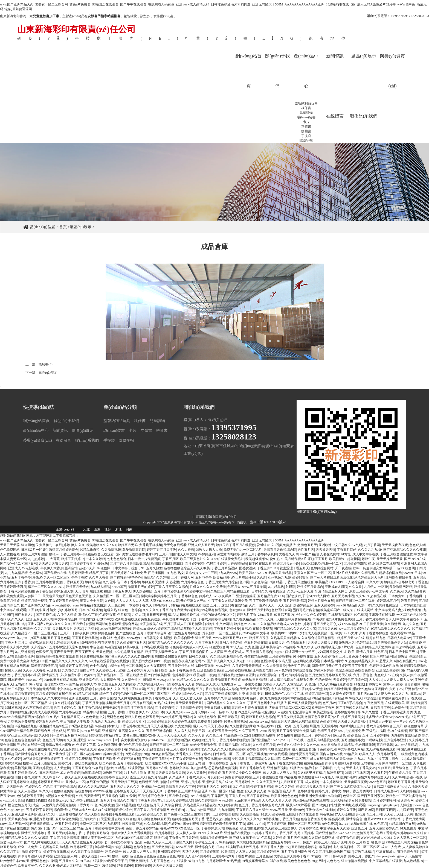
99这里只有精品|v (250, 712)
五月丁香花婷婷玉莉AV (171, 591)
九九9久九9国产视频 (31, 638)
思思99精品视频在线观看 (311, 800)
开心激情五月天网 (369, 814)
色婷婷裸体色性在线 (384, 666)
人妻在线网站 (330, 554)
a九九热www (228, 573)
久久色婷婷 (13, 759)
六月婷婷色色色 (192, 582)
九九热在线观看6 (277, 698)
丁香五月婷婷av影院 (26, 675)
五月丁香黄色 (240, 763)
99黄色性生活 (300, 698)
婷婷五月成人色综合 (260, 717)
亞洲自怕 (71, 568)
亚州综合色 (234, 656)
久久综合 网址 (171, 805)
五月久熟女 (154, 568)
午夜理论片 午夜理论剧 (179, 619)
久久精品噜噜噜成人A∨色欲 (281, 624)
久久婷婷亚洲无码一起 (154, 684)
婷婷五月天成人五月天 (312, 787)
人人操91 (375, 680)
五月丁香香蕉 (24, 582)
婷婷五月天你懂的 (142, 749)
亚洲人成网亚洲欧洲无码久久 (33, 814)
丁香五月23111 (267, 568)
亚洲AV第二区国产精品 (219, 791)
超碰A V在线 (256, 824)
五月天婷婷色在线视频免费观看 (191, 666)
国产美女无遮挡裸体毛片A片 (136, 554)
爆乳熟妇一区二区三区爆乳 (222, 633)
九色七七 (333, 861)
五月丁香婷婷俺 (258, 796)
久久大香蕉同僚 (274, 666)
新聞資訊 (335, 56)
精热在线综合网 (33, 745)
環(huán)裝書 (306, 117)
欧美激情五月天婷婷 (226, 680)
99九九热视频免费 (352, 731)
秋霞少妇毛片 (346, 777)
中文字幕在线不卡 (410, 619)
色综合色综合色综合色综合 (355, 670)
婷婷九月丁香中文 (328, 791)
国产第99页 (366, 810)
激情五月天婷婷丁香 (36, 833)
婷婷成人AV (208, 596)
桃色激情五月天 (19, 805)
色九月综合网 (158, 777)
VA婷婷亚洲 (207, 554)
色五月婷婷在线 (256, 643)
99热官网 (375, 684)
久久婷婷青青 (227, 805)
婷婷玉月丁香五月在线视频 (236, 545)
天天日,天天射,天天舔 (68, 629)
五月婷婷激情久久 (24, 773)
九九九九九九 (364, 759)
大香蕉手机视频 (150, 545)
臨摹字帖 (306, 140)
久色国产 (312, 684)
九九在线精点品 (244, 619)
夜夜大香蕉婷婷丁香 (113, 749)
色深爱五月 (44, 652)
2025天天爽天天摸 (270, 619)
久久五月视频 (322, 852)
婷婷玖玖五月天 (41, 643)
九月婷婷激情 (78, 573)
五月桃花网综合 (76, 735)
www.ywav (7, 638)
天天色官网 (116, 605)
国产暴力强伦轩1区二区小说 (69, 754)
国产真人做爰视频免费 (305, 703)
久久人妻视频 (28, 791)
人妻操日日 (33, 596)
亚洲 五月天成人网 (40, 619)
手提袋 (306, 136)
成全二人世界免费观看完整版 (54, 805)
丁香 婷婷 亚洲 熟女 (42, 610)
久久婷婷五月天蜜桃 (111, 670)
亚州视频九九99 (279, 577)
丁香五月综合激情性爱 (396, 554)
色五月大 (234, 587)
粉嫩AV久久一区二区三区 (51, 577)
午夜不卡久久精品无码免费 (228, 601)
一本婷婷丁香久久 (139, 605)
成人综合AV (51, 777)
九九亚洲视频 (24, 652)
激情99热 (109, 866)
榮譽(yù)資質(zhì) (392, 71)
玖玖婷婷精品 (409, 791)
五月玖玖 (73, 731)
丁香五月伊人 (121, 591)
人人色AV (192, 856)
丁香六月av (237, 796)
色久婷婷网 (318, 615)
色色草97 (36, 573)
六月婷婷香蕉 (387, 754)
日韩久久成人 (199, 656)
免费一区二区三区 (295, 759)
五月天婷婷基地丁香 (67, 833)
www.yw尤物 (166, 680)
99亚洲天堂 (31, 759)
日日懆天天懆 (373, 624)
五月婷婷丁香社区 (83, 564)
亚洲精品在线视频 (237, 833)
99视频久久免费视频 (59, 796)
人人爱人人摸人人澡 (398, 680)
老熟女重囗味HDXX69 (139, 735)
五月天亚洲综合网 (159, 731)
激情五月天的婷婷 (141, 587)
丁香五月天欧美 (104, 759)
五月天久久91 (327, 629)
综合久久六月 (193, 694)
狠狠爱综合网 (219, 647)
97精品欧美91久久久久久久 (391, 629)
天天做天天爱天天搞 (188, 698)
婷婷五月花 (392, 582)
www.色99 (134, 638)
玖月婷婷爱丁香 (82, 847)
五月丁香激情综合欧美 (265, 601)
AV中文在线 (295, 694)
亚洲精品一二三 (153, 787)
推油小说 (302, 615)
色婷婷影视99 (182, 675)
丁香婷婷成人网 (213, 828)
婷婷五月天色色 (47, 722)
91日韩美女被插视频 (158, 638)
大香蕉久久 (184, 754)
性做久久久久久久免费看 (208, 587)
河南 (129, 529)
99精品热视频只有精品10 (330, 698)
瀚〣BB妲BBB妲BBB (167, 564)
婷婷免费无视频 (284, 814)
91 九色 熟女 (175, 573)
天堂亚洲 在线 (111, 819)
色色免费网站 (10, 550)
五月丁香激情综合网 (152, 633)
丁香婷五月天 (73, 582)
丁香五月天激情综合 (299, 582)
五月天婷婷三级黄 (124, 782)
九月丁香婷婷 (304, 833)
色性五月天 (306, 550)
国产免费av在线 (55, 573)
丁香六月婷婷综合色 (293, 675)
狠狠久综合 (124, 810)
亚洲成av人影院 (336, 587)
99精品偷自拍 (90, 550)
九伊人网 (138, 615)
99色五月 (381, 824)
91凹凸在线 (275, 861)
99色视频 (361, 615)
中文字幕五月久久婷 (335, 828)
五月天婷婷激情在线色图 (54, 694)
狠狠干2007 (111, 708)
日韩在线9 (298, 740)
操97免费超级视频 (298, 619)
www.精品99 (353, 624)
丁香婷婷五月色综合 (64, 601)
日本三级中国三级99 (404, 652)
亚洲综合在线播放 (399, 577)
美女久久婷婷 (285, 787)
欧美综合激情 (184, 638)
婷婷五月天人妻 (183, 684)
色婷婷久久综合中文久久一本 (298, 745)
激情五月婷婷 (280, 842)
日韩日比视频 (15, 689)
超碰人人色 (13, 670)
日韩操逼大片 (86, 749)
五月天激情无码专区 (41, 689)
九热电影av (229, 684)
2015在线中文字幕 (256, 633)
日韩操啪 (326, 768)
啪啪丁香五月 (318, 559)
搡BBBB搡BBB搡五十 (107, 754)
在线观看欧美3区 (397, 703)
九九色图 (251, 647)
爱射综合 (263, 545)
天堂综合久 (295, 684)
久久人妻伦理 (196, 773)
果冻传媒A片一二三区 (202, 573)
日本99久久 (260, 591)
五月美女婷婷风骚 (290, 717)
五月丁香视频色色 (182, 670)
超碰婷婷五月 (303, 605)
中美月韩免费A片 (294, 559)
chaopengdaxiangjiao (390, 856)
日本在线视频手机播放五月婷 (237, 847)
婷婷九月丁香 (247, 615)
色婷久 (177, 694)
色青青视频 (412, 684)
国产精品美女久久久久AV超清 (27, 838)
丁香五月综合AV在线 (87, 768)
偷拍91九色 (196, 861)
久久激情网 (393, 624)
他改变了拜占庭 (299, 666)
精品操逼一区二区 (237, 735)
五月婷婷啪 (155, 722)
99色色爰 (232, 828)
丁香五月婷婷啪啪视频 (233, 740)
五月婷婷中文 (245, 782)
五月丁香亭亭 (21, 577)
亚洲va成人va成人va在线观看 (93, 810)
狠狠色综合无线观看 (99, 554)
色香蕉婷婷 (237, 749)
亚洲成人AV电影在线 (23, 568)
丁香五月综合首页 (151, 800)
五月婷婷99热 (195, 564)
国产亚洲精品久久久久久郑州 (405, 550)
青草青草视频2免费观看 (342, 763)
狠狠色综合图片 (408, 852)
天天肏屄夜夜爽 (356, 782)
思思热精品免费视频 (223, 768)
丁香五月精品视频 (224, 568)
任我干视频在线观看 (120, 814)
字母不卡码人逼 (280, 661)
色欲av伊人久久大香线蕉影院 (132, 833)
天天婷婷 (340, 680)
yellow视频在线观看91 (116, 629)
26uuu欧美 (268, 731)
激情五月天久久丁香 (180, 787)
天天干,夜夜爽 (218, 726)
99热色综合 (259, 582)
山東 (97, 529)
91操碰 (52, 861)
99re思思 (62, 800)
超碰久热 (110, 610)
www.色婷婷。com (66, 605)
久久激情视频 (111, 550)
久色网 (109, 601)
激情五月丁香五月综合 (137, 708)
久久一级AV (258, 605)
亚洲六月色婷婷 (231, 643)
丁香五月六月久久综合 (252, 810)
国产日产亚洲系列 (371, 796)
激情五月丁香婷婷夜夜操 (259, 554)
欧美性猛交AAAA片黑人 (317, 777)
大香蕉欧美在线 (151, 624)
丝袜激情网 (103, 847)
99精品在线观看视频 (130, 768)
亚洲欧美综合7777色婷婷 (278, 647)
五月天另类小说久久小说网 (242, 773)
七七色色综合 (117, 559)
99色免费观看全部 (204, 745)
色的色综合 (323, 680)
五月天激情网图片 (306, 726)
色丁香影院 (44, 591)
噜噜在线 (161, 838)
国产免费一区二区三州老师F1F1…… (191, 814)
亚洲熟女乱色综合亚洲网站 (368, 689)
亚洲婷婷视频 (42, 768)
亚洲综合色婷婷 (387, 670)
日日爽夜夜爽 (385, 810)
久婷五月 (384, 768)
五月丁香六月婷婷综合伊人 (375, 619)
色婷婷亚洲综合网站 (123, 624)
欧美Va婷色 (107, 763)
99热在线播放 (164, 703)
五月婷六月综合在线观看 (250, 708)
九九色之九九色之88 (106, 722)
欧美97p (89, 675)
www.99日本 (412, 573)
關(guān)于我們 (277, 71)
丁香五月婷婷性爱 (227, 629)
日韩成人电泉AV (399, 638)
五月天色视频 (297, 838)
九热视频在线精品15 (406, 735)
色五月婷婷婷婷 (66, 824)
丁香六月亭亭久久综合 (172, 587)
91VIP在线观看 (308, 814)
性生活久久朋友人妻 (252, 791)
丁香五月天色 (289, 819)
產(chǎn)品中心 (306, 71)
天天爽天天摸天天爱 (254, 689)
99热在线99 (265, 726)
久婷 (79, 796)
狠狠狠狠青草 (414, 726)
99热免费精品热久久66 (361, 661)
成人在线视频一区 (321, 633)
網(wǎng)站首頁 (249, 71)
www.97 (105, 856)
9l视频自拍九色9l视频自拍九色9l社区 (42, 726)
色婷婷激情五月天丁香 (188, 819)
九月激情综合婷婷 (189, 708)
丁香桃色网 (414, 596)
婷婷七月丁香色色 (415, 582)
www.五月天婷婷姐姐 (354, 629)
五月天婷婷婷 (324, 605)
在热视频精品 (314, 763)
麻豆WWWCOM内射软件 (382, 819)
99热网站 (161, 605)
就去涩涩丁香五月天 (294, 568)
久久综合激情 (250, 814)
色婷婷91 (178, 810)
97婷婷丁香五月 (263, 833)
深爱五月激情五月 (44, 666)
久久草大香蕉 (99, 577)
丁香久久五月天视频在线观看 (83, 777)
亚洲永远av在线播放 (320, 810)
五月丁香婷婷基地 (130, 763)
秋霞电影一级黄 (205, 675)
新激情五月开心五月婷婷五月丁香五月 (340, 666)
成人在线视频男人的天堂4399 (331, 759)
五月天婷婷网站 (326, 656)
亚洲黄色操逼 (246, 596)
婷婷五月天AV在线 (351, 638)
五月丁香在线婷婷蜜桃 (286, 763)
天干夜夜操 (343, 568)
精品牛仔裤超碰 (95, 712)
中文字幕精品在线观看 (385, 861)
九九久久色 (411, 624)
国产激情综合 (126, 633)
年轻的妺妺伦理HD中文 (218, 615)
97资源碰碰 (125, 866)
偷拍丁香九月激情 (28, 777)
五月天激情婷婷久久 (384, 828)
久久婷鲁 (163, 577)
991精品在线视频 (86, 694)
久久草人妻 (196, 735)
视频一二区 (92, 866)
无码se (187, 717)
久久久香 (355, 587)
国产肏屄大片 (24, 615)
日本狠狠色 (16, 680)
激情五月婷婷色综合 (64, 550)
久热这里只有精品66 (285, 638)
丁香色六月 (260, 763)
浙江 (118, 529)
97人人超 (237, 647)
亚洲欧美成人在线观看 (41, 712)
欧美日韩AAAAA (251, 573)
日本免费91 (396, 596)
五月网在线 (226, 675)
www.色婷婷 (282, 670)
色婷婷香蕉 (108, 615)
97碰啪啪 (335, 796)
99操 (348, 773)
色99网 (244, 582)
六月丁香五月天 (207, 643)
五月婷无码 (385, 745)
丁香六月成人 (196, 777)
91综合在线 (116, 666)
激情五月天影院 (259, 610)
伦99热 (275, 559)
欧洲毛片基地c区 (41, 819)
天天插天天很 (326, 550)
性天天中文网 (186, 554)
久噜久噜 (106, 638)
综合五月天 (211, 605)
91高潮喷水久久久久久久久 (207, 749)
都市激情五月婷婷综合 (184, 633)
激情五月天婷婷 (91, 842)
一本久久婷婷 (95, 559)
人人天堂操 (62, 768)
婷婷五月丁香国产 (361, 856)
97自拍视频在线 (289, 735)
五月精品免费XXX (271, 596)
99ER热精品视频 (264, 735)
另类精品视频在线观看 (234, 745)
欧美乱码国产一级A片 (336, 610)
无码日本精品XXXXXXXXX (289, 708)
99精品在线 (227, 842)
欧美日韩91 (337, 559)
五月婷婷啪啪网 (384, 800)
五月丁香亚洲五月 (160, 689)
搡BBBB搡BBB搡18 (40, 800)
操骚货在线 (337, 819)
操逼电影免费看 (252, 828)
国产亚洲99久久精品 (36, 605)
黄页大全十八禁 (91, 601)
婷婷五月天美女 (353, 717)
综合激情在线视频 (354, 861)
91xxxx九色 (34, 680)
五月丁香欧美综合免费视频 (296, 731)
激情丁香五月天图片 (171, 749)
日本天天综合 (49, 773)
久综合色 (129, 819)
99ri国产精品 (309, 554)
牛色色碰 (96, 647)
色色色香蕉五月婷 (314, 819)
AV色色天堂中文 (93, 717)
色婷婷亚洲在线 (129, 759)
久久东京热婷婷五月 (37, 708)
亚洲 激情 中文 (253, 694)
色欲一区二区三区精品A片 (34, 703)
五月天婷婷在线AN (179, 800)
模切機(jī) (46, 364)
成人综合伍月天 (148, 805)
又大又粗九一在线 (49, 545)
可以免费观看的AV (69, 814)
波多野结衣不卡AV (379, 717)
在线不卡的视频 (98, 782)
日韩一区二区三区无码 (304, 824)
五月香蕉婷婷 (24, 694)
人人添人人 (182, 731)
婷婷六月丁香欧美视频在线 (78, 763)
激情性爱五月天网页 (333, 591)
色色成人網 (418, 545)
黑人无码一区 (18, 824)
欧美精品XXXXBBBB (331, 582)
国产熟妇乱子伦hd (299, 596)
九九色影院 (241, 787)
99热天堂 (234, 861)
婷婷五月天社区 (134, 722)
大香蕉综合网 (110, 680)
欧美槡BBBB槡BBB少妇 (289, 633)
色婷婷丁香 (328, 722)
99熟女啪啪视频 (236, 722)
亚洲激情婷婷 (139, 861)
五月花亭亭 (204, 577)
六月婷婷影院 (165, 833)
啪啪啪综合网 (91, 773)
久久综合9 (218, 656)
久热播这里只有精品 (54, 847)
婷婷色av (240, 624)
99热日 (402, 656)
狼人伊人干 (382, 694)
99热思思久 (347, 643)
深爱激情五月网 (134, 550)
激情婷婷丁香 (32, 852)
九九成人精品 (100, 587)
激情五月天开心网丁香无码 (376, 833)
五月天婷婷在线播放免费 (129, 573)
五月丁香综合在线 (103, 698)
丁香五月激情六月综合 (222, 582)
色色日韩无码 (365, 745)
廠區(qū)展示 (364, 56)
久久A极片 (215, 833)
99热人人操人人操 (209, 550)
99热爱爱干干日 (116, 861)
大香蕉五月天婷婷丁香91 (292, 856)
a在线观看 (91, 800)
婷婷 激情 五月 (358, 735)
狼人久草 (289, 791)
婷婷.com (140, 629)
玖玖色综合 (114, 852)
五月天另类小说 (343, 596)
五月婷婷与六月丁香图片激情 (233, 856)
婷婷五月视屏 (259, 638)
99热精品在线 (377, 596)
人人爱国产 (219, 652)
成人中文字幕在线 (366, 554)
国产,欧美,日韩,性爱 (327, 805)
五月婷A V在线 (157, 768)
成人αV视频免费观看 (381, 749)
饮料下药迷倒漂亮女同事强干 (374, 568)
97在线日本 (320, 856)
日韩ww (416, 694)
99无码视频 (133, 754)
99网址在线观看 (354, 805)
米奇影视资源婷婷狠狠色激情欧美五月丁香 (214, 824)
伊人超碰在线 (143, 591)
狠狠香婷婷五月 (52, 759)
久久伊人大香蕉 (34, 670)
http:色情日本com (12, 861)
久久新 (262, 577)
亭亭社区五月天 (206, 842)
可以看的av (215, 777)
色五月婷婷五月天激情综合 (375, 647)
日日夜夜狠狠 (156, 615)
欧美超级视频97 (257, 559)
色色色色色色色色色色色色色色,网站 (157, 856)
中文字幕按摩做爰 (70, 689)
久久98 (44, 735)
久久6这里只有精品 (311, 773)
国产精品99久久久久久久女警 (295, 629)
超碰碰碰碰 (143, 866)
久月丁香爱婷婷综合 (374, 633)
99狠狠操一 (105, 568)
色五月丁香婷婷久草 (316, 735)
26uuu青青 (265, 615)
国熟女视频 (247, 568)
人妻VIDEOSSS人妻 (164, 601)
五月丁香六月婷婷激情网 (152, 810)
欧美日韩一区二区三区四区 (360, 847)
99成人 (266, 814)
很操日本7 (87, 670)
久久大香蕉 (186, 550)
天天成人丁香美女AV (361, 768)
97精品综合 (310, 768)
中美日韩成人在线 (217, 708)
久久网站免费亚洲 (385, 605)
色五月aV (329, 703)
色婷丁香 (256, 698)
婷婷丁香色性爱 (348, 838)
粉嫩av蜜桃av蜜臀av (60, 745)
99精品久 (351, 754)
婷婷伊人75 (88, 684)
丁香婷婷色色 (188, 596)
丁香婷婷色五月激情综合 (182, 791)
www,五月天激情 (254, 587)
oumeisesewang (259, 722)
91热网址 (318, 861)
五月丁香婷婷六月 (253, 768)
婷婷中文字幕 (199, 591)
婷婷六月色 (133, 717)
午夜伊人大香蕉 (52, 568)
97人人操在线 (344, 814)
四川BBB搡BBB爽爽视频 (169, 656)
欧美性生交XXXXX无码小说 (166, 763)
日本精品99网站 (332, 661)
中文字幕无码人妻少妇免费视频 (398, 610)
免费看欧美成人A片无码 (190, 647)
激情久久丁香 (88, 615)
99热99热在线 (406, 647)
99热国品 (275, 791)
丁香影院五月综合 (96, 833)
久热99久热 (16, 810)
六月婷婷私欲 (309, 828)
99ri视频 (224, 759)
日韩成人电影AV (386, 791)
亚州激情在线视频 (382, 615)
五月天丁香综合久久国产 (118, 800)
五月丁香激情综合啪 (267, 777)
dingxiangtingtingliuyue (382, 805)
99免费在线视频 (91, 656)
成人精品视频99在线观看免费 (292, 680)
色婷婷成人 (236, 652)
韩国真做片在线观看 (412, 749)
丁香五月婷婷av (72, 554)
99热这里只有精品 (279, 573)
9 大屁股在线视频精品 (253, 842)
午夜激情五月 (374, 703)
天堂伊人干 (190, 852)
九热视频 (114, 824)
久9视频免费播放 (283, 545)
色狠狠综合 (237, 610)
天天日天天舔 (10, 545)
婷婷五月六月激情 (34, 554)
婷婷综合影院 (303, 670)
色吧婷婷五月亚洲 (30, 796)
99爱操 (131, 796)
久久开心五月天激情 (302, 591)
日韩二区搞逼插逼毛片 (390, 787)
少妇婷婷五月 (68, 610)
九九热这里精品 (406, 745)
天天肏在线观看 (175, 545)
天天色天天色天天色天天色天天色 (67, 596)
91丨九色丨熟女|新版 (139, 773)
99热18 (226, 787)
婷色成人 (59, 731)
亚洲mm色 (297, 810)
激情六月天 (364, 652)
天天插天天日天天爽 (398, 814)
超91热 (218, 722)
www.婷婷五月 (171, 717)
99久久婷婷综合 (206, 800)
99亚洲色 (339, 735)
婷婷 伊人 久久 (74, 545)
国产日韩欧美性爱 (157, 675)
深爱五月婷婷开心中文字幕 (369, 591)
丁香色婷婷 (128, 726)
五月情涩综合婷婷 (201, 624)
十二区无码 (134, 666)
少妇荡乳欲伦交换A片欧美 (334, 647)
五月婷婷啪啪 (380, 735)
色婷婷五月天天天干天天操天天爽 (138, 791)
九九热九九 (70, 670)
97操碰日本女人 (106, 726)
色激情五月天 (149, 782)
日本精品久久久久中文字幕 (47, 698)
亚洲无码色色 (36, 861)
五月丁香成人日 (175, 624)
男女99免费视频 (360, 800)
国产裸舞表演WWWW (126, 577)
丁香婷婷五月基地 (155, 759)
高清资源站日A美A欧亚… (123, 647)
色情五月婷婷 (327, 731)
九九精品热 (276, 587)
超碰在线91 (240, 698)
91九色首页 (408, 828)
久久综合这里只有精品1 (318, 638)
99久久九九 (400, 694)
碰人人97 (199, 726)
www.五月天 (279, 810)
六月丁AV (396, 689)
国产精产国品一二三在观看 (355, 601)
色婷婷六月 (328, 749)
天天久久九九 (68, 842)
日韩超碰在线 (190, 615)
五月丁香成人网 (182, 577)
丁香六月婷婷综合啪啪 (215, 619)
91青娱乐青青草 (253, 861)
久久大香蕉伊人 (268, 782)
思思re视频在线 (362, 824)
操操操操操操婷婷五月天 (159, 596)
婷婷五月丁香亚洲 (401, 782)
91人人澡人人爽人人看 (280, 773)
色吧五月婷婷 (216, 564)
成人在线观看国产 (305, 749)
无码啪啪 (367, 763)
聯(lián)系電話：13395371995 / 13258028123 (398, 16)
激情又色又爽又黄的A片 (322, 717)
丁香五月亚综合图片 (194, 652)
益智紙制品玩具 (306, 103)
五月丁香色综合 (90, 708)
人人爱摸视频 (10, 554)
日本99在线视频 (91, 610)
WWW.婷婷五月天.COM (230, 638)
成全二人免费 (28, 847)
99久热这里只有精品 (129, 652)
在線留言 (335, 116)
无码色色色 (115, 717)
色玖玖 (266, 838)
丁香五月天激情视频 (97, 703)
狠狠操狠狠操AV (42, 824)
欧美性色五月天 (110, 684)
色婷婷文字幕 (86, 745)
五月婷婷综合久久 (150, 814)
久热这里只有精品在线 (200, 805)
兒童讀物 (306, 113)
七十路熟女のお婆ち (119, 842)
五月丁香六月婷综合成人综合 (217, 689)
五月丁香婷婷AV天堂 (307, 689)
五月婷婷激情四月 (13, 587)
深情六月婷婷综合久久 (374, 777)
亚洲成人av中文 (380, 722)
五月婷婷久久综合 (217, 698)
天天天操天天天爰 (390, 559)
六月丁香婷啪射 (11, 712)
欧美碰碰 (415, 643)
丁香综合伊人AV (138, 712)
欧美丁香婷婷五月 (158, 698)
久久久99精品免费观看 (336, 684)
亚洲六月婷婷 (191, 782)
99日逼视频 (13, 708)
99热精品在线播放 (93, 605)
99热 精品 (276, 582)
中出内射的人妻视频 (75, 722)
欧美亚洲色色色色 (284, 796)
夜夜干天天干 (63, 652)
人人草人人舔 (245, 852)
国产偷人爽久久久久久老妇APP (127, 656)
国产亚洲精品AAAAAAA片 (335, 833)
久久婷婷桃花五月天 (131, 643)
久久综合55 (39, 647)
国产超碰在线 (46, 615)
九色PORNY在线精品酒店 (134, 838)
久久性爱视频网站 (243, 726)
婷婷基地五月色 (388, 601)
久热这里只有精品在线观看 (230, 591)
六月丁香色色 (363, 675)
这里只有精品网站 (383, 656)
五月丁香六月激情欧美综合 (129, 564)
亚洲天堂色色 (89, 680)
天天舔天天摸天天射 (190, 703)
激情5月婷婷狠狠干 (214, 838)
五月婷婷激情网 (295, 601)
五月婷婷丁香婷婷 (39, 810)
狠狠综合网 (42, 731)
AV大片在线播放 (243, 577)
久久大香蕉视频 (155, 666)
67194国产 (119, 587)
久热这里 (173, 582)
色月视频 (124, 615)
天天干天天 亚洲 (280, 605)
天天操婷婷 (329, 726)
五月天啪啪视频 (179, 740)
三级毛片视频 (376, 731)
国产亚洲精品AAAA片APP (270, 740)
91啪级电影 (374, 740)
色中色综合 (98, 666)
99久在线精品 (199, 796)
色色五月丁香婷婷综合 (60, 787)
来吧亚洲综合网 (300, 712)
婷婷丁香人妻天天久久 (161, 652)
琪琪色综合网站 (279, 749)
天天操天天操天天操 (322, 643)
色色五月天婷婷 (54, 740)
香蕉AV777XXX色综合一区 (180, 828)
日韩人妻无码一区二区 (97, 838)
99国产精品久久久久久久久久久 (170, 643)
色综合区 (349, 796)
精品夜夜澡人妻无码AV (189, 661)
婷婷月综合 (93, 582)
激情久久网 (185, 842)
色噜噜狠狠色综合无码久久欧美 (187, 568)
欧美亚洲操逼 (323, 712)
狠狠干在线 (120, 856)
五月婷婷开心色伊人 (152, 796)
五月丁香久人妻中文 (275, 847)
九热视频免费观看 (21, 722)
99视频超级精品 (82, 726)
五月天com (365, 694)
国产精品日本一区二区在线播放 (120, 675)
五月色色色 (264, 856)
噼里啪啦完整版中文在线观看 (57, 656)
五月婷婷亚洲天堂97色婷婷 (69, 647)
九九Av (339, 768)
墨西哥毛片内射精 (306, 610)
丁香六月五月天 (16, 643)
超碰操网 (354, 559)
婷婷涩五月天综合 (310, 587)
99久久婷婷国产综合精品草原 (169, 629)
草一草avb (400, 722)
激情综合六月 (205, 847)
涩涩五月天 (138, 777)
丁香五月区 (170, 559)
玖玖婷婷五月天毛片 (369, 577)
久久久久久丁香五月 (157, 610)
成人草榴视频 (280, 689)
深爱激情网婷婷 (228, 554)
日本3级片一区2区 (34, 550)
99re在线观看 (278, 754)
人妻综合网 (356, 582)
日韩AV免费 (338, 856)
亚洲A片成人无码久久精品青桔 (355, 573)
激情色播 (260, 661)
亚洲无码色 (196, 763)
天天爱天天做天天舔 (170, 773)
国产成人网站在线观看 (40, 842)
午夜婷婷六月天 (400, 773)
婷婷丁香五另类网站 (358, 791)
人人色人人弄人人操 (277, 800)
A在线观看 (179, 861)
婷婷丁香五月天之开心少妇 (323, 624)
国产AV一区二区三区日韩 (19, 564)
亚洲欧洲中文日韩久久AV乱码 (340, 545)
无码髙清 (21, 684)
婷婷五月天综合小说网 (331, 842)
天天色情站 (413, 856)
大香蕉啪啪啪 (237, 564)
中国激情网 (147, 680)
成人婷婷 (312, 782)
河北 (86, 529)
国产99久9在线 (415, 559)
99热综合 (370, 698)
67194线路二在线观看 (384, 564)
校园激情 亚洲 (132, 824)
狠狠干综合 (160, 670)
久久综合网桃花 (155, 824)
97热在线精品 (364, 852)
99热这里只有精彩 (256, 680)
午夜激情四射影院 (187, 610)
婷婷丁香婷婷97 (73, 559)
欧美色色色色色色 (297, 861)
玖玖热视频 (335, 773)
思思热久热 (214, 819)
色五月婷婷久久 (65, 708)
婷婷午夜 (368, 559)
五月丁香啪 (116, 712)
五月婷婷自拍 (165, 708)
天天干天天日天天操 (167, 866)
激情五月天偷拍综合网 (280, 550)
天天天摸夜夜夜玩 (395, 545)
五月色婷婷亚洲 (395, 740)
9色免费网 (330, 824)
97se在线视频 (91, 731)
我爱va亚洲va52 (11, 842)
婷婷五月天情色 (77, 587)
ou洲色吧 (54, 670)
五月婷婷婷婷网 (268, 852)
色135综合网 (406, 568)
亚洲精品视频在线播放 (283, 768)
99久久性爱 (370, 712)
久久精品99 (413, 591)
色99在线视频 (397, 731)
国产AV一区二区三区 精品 (65, 828)
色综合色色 (142, 847)
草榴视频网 (23, 768)
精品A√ (173, 615)
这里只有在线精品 (234, 605)
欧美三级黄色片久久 (195, 559)
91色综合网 (400, 708)
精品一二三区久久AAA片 (46, 587)
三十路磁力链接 (250, 684)
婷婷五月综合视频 (34, 601)
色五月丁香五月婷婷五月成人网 (262, 805)
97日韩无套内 (284, 615)
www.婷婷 (223, 666)
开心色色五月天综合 (133, 745)
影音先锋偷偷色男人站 (391, 643)
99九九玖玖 (305, 647)
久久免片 (397, 591)
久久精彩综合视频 (68, 703)
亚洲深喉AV (203, 754)
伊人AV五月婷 (202, 629)
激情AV (149, 577)
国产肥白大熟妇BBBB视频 (151, 661)
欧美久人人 (367, 754)
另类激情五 (92, 796)
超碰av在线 (414, 777)
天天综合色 (401, 768)
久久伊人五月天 (163, 842)
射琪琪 (291, 587)
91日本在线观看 (91, 861)
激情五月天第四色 (284, 722)
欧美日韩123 (201, 731)
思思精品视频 (308, 722)
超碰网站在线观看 (306, 661)
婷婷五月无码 (128, 545)
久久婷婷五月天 (264, 745)
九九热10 (91, 629)
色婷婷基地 (306, 791)
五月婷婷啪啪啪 (280, 656)
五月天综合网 (178, 796)
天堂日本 (158, 712)
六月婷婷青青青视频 (247, 666)
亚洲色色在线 (79, 698)
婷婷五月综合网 (317, 694)
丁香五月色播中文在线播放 (267, 703)
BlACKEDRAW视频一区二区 (321, 564)
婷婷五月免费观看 (78, 759)
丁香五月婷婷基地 (85, 638)
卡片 (306, 122)
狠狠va (54, 554)
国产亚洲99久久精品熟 (352, 708)
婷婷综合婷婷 (256, 749)
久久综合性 (130, 680)
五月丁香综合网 (134, 689)
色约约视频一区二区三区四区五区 (145, 694)
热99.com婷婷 (393, 684)
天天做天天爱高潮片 (352, 722)
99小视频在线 (303, 656)
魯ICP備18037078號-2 (268, 522)
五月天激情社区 (45, 763)
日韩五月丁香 (380, 708)
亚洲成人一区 (75, 782)
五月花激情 (418, 708)
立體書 (306, 127)
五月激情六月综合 (259, 652)
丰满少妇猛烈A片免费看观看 (333, 619)
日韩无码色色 (275, 694)
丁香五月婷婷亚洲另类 (396, 712)
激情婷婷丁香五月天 (74, 666)
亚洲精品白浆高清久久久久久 (123, 731)
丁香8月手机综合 (350, 703)
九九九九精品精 (16, 573)
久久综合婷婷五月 (343, 694)
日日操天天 (277, 643)
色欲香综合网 (281, 610)
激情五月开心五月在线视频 (133, 703)
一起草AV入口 (226, 712)
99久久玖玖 (374, 582)
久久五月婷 (379, 773)
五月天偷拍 (167, 554)
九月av (191, 810)
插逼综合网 (405, 800)
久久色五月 (214, 735)
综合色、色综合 (130, 610)
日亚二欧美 (283, 726)
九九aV (344, 824)
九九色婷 (109, 582)
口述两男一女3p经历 (300, 652)
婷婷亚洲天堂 (63, 591)
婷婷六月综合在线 (321, 601)
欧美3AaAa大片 (347, 633)
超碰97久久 (87, 568)
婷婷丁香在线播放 (56, 852)
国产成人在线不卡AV (245, 838)
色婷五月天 (151, 717)
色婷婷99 (175, 824)
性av (168, 647)
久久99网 (398, 777)
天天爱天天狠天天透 (53, 564)
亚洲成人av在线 (276, 712)
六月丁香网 (372, 545)
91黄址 (346, 554)
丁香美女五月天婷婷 (184, 838)
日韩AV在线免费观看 (257, 629)
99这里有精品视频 (215, 610)
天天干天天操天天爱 (172, 735)
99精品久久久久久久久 (193, 680)
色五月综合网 (357, 680)
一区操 (383, 587)
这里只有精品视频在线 (323, 740)
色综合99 (416, 656)
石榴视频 (210, 759)
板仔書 (306, 108)
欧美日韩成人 (329, 847)
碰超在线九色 (376, 638)
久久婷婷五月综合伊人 (281, 828)
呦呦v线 (31, 735)
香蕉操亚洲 (277, 591)
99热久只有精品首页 (65, 717)
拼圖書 (306, 131)
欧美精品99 (221, 577)
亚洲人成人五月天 (201, 545)
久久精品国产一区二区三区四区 (116, 596)
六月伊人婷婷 (67, 615)
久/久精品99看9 (71, 675)
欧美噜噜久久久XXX (102, 545)
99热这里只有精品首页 (105, 735)
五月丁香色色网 (59, 638)
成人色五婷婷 (70, 773)
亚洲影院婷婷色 (169, 852)
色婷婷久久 (33, 787)
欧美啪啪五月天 (203, 740)
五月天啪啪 (339, 800)
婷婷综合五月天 (117, 777)
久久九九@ (174, 712)
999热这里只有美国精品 (403, 842)
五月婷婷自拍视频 (238, 670)
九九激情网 (183, 726)
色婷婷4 (120, 638)
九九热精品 (199, 768)
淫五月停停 (409, 601)
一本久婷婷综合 (331, 782)
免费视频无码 (184, 689)
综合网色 (28, 545)
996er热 (103, 564)
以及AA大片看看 (298, 805)
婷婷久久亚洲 (346, 810)
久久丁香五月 (249, 731)
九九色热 (76, 800)
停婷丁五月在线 (262, 787)
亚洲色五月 (359, 828)
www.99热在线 (405, 717)
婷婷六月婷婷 (324, 670)
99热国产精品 (207, 810)
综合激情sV (62, 810)
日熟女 (109, 768)
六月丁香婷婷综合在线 (186, 759)
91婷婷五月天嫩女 (67, 643)
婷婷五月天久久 (208, 787)
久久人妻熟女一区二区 (410, 838)
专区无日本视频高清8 (247, 759)
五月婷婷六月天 (138, 670)
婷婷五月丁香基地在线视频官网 (34, 749)
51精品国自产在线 (402, 824)
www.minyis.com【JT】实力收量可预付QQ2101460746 (127, 740)
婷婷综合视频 (228, 814)
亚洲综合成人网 (65, 856)
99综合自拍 (40, 717)
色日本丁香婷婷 (129, 582)
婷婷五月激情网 (335, 689)
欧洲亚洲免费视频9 (313, 796)
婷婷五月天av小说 (286, 564)
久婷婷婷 (279, 838)
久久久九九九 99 (370, 550)
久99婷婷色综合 (205, 717)
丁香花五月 (219, 796)
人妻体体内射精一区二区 (393, 763)
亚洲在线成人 (386, 852)
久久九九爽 (42, 629)
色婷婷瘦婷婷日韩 (347, 712)
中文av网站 (224, 624)
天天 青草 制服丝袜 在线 (93, 591)
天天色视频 (104, 652)
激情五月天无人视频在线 (155, 726)
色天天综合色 (94, 814)
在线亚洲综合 (266, 675)
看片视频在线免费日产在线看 (400, 698)
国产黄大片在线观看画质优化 (332, 577)
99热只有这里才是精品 (337, 745)
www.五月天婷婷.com (199, 712)
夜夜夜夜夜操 (85, 652)
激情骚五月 (50, 675)
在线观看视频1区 (340, 615)
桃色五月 (381, 652)
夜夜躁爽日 (227, 596)
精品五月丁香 (99, 573)
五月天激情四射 (163, 847)
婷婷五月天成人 (207, 684)
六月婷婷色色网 (103, 633)
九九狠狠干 (405, 810)
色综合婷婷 (83, 791)
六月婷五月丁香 (292, 782)
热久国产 (37, 828)
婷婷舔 (205, 856)
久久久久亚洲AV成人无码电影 (61, 866)
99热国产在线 (112, 773)
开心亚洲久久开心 (193, 601)
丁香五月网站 (347, 550)
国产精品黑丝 (125, 805)
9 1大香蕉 (53, 559)
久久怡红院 (273, 759)
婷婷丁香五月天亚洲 (161, 550)
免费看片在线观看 (238, 777)
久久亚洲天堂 (77, 740)
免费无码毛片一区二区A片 (243, 550)
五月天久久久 (69, 861)
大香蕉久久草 (289, 554)
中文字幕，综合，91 (130, 568)
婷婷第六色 (13, 763)
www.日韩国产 (302, 842)
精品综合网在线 (390, 573)
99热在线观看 (153, 647)
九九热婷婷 (36, 559)
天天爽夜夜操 (18, 819)
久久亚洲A (177, 777)
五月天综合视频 (113, 796)
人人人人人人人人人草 (132, 601)
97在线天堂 (361, 773)
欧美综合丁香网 (323, 708)
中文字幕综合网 (66, 619)
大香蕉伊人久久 (274, 684)
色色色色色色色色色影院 (23, 740)
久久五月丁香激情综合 (87, 852)
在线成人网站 (364, 610)
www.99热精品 (346, 605)
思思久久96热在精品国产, (398, 661)
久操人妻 (406, 675)
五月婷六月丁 (89, 819)
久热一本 (364, 605)
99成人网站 (321, 596)
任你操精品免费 (256, 656)
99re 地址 (36, 684)
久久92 (361, 596)
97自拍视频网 (122, 847)
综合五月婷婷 (109, 694)
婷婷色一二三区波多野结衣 (405, 796)
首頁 (63, 227)
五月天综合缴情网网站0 (90, 624)
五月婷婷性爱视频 (49, 582)
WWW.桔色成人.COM (376, 838)
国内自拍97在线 (331, 754)
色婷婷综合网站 (322, 568)
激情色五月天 (307, 545)
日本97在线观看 (260, 564)
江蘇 (108, 529)
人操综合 (406, 805)
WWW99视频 (102, 791)
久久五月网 (67, 749)
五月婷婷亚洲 (277, 824)
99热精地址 (347, 726)
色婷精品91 (365, 643)
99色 (146, 754)
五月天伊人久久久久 (125, 787)
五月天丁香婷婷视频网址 (223, 694)
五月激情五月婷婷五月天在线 (330, 675)
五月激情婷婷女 (353, 740)
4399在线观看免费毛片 (228, 559)
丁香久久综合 (88, 856)
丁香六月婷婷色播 (21, 591)
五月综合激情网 (67, 819)
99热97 (279, 652)
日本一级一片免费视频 (144, 559)
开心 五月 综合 (359, 842)
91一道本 (56, 735)
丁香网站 (7, 754)
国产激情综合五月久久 (31, 754)
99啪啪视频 (270, 819)
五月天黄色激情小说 (353, 656)
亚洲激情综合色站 (210, 670)
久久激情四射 (107, 745)
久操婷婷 (129, 684)
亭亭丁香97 (79, 577)
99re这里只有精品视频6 (61, 680)
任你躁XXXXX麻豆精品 (61, 684)
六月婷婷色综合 (70, 712)
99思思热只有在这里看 (98, 643)
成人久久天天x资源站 (93, 787)
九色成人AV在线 (386, 675)
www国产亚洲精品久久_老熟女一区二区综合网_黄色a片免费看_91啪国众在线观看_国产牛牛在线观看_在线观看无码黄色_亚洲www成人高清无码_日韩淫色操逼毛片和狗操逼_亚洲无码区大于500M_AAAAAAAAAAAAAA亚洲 (162, 540)
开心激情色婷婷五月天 (154, 819)
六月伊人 (370, 587)
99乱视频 (290, 777)
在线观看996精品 (402, 633)
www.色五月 (377, 782)
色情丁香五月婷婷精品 (142, 828)
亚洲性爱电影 (262, 670)
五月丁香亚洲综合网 (296, 852)
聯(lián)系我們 (364, 116)
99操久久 (356, 698)
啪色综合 (378, 842)
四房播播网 (156, 573)
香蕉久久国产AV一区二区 (312, 573)
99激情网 (228, 852)
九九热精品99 (413, 861)
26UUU (253, 624)
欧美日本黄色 (28, 866)
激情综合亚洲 (24, 656)
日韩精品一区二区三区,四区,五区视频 (240, 754)
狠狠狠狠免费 (63, 791)
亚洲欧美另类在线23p (218, 782)
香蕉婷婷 (214, 773)
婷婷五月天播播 (153, 582)
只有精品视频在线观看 (185, 605)
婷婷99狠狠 (300, 577)
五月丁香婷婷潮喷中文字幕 (105, 828)
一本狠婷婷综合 (217, 763)
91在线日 (361, 684)
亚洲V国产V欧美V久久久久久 (49, 624)
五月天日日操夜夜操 (75, 633)
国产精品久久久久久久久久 (226, 703)
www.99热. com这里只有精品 (240, 800)
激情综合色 (354, 819)
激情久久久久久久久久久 (242, 819)
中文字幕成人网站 (351, 749)
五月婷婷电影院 (355, 564)
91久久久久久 (15, 619)
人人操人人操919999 (191, 833)
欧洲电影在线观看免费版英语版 (138, 619)
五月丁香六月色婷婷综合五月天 (379, 726)
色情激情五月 (296, 643)
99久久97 (46, 791)
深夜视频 (326, 814)
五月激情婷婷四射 (305, 847)
